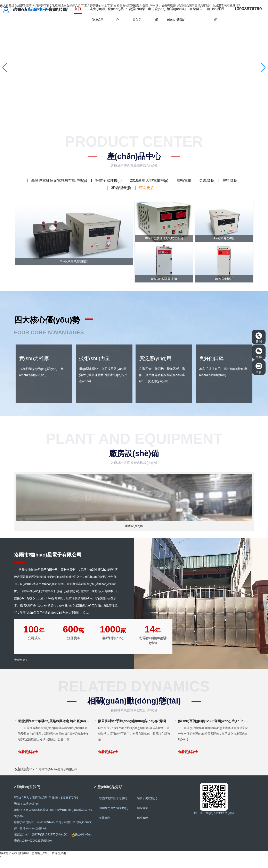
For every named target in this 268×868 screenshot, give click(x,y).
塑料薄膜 (230, 180)
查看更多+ (21, 670)
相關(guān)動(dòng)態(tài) (177, 15)
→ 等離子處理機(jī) (146, 807)
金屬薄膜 (207, 180)
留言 (259, 368)
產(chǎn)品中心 (118, 15)
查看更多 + (148, 188)
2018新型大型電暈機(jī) (149, 180)
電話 (259, 338)
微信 (259, 353)
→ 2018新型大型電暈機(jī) (111, 817)
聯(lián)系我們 (216, 15)
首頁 (78, 9)
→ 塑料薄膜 (141, 827)
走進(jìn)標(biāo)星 (98, 15)
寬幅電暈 (184, 180)
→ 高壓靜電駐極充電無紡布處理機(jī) (113, 807)
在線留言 (196, 9)
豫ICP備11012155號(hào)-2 (50, 843)
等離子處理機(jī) (109, 180)
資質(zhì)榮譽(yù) (137, 15)
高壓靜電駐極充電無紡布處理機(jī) (59, 180)
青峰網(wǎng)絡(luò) (33, 837)
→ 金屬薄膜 (102, 827)
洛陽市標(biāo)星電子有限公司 (58, 778)
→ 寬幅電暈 (141, 817)
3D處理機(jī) (121, 188)
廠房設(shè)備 (157, 15)
